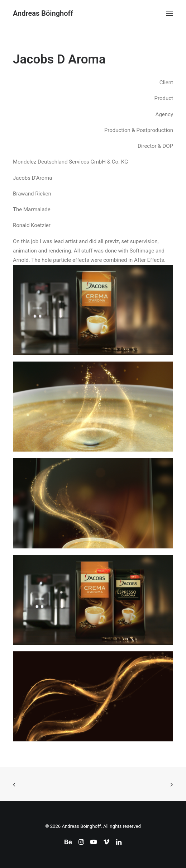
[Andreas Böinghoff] (43, 13)
